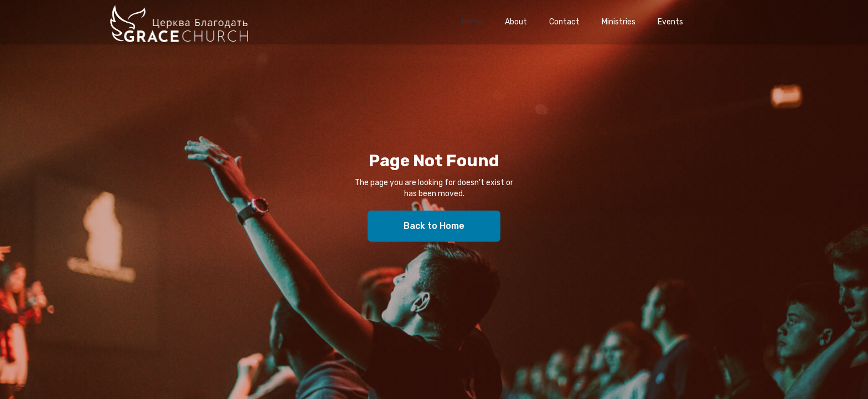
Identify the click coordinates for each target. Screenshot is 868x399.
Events (670, 22)
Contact (564, 22)
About (516, 22)
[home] (179, 22)
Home (472, 22)
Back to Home (434, 226)
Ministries (619, 22)
